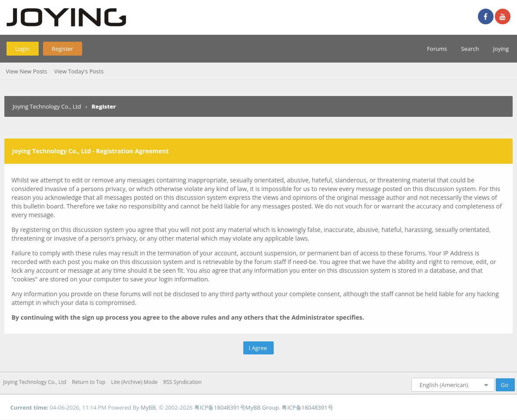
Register (62, 49)
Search (470, 49)
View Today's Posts (79, 71)
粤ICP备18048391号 (220, 407)
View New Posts (26, 71)
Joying (501, 49)
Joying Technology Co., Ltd (47, 106)
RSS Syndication (182, 382)
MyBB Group (262, 407)
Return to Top (89, 382)
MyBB (148, 407)
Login (22, 49)
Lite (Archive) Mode (134, 382)
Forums (437, 49)
